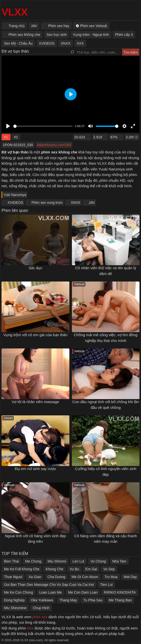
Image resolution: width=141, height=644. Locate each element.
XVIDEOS (15, 203)
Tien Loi (106, 585)
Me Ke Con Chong (18, 592)
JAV (92, 203)
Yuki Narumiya (15, 195)
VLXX (15, 12)
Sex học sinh (57, 35)
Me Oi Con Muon (85, 577)
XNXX (76, 203)
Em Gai (91, 569)
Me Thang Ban (120, 600)
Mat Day (130, 577)
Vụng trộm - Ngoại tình (91, 35)
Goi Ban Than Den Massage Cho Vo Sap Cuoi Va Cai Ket (49, 585)
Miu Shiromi (57, 561)
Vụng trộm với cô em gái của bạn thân (35, 335)
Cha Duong (56, 577)
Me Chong (33, 561)
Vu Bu (74, 569)
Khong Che (55, 569)
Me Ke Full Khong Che (22, 569)
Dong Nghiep (14, 600)
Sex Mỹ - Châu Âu (18, 43)
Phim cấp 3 (124, 35)
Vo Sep (109, 569)
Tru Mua (111, 577)
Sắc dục (35, 268)
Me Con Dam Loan (83, 592)
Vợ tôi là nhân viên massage (35, 402)
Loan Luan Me (51, 592)
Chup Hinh (41, 608)
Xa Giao (35, 577)
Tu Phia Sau (93, 600)
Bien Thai (11, 561)
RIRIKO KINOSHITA (120, 592)
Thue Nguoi (13, 577)
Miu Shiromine (15, 608)
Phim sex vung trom (47, 203)
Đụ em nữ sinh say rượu (35, 469)
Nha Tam (119, 561)
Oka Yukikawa (42, 600)
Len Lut (78, 561)
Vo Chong (98, 561)
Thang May (68, 600)
